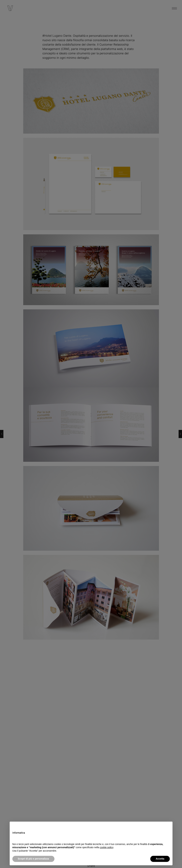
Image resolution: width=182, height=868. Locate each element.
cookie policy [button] (106, 847)
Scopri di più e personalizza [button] (33, 859)
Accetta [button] (160, 859)
